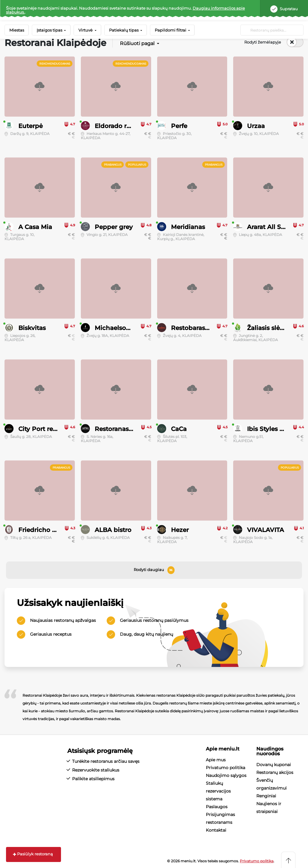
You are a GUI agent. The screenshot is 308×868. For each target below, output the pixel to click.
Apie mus (216, 760)
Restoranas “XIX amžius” (132, 429)
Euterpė (30, 126)
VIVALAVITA (265, 530)
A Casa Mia (35, 227)
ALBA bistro (113, 530)
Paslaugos (217, 807)
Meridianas (188, 227)
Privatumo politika (226, 768)
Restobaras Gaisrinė (201, 328)
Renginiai (266, 796)
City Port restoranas (49, 429)
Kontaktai (216, 830)
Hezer (180, 530)
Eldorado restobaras (125, 126)
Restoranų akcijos (275, 772)
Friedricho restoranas (51, 530)
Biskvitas (32, 328)
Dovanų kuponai (274, 765)
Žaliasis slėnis (268, 328)
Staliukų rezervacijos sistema (218, 791)
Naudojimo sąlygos (226, 775)
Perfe (179, 126)
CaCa (179, 429)
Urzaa (256, 126)
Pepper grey (114, 227)
